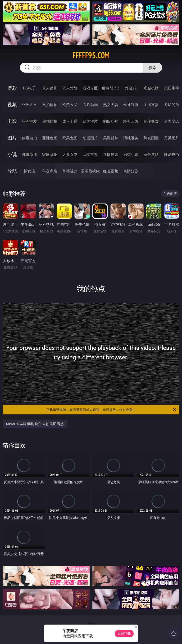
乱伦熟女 (151, 121)
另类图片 (172, 138)
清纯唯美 (131, 138)
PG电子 (29, 88)
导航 (12, 171)
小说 (12, 154)
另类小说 (131, 154)
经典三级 (131, 121)
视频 (12, 104)
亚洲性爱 (29, 121)
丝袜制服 (131, 105)
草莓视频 (70, 171)
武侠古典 (90, 154)
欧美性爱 (90, 121)
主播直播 (151, 105)
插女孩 (29, 171)
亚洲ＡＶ (29, 105)
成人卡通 (70, 121)
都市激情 (29, 154)
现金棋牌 (151, 88)
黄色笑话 (151, 154)
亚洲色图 (50, 138)
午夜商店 (50, 171)
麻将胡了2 (111, 88)
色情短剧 (131, 171)
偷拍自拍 (50, 121)
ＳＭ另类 (172, 105)
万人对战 (70, 88)
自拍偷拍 (50, 105)
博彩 (12, 88)
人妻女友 (70, 154)
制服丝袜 (111, 121)
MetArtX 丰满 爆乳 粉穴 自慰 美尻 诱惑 (35, 424)
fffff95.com (91, 56)
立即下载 (124, 633)
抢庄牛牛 (172, 88)
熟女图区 (151, 138)
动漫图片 (90, 138)
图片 (12, 138)
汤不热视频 (90, 171)
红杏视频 (111, 171)
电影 (12, 121)
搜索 (153, 68)
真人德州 (50, 88)
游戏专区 (90, 88)
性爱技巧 (172, 154)
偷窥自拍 (29, 138)
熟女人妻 (111, 105)
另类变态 (172, 121)
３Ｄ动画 (90, 105)
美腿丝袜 (111, 138)
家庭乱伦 (50, 154)
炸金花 (131, 88)
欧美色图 (70, 138)
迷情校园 (111, 154)
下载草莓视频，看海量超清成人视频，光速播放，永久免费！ (111, 410)
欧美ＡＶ (70, 105)
